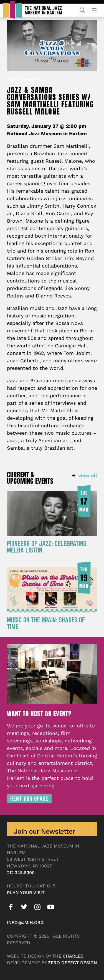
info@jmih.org (25, 922)
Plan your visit (26, 893)
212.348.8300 (21, 873)
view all (88, 475)
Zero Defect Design (73, 963)
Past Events (24, 80)
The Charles (68, 956)
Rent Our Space (29, 799)
